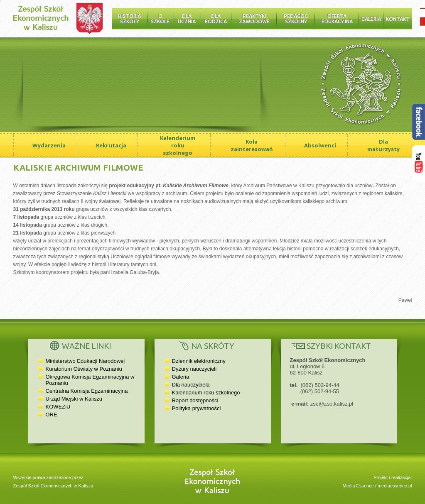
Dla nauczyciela (191, 385)
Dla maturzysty (383, 145)
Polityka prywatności (197, 408)
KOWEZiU (58, 407)
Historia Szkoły (129, 19)
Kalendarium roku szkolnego (178, 145)
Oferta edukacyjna (337, 19)
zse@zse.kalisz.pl (332, 404)
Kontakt (398, 19)
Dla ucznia (187, 19)
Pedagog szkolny (296, 19)
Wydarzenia (49, 145)
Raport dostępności (195, 400)
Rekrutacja (111, 145)
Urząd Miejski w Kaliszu (74, 399)
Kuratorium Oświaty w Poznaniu (84, 369)
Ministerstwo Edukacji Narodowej (85, 361)
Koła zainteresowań (252, 145)
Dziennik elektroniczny (199, 361)
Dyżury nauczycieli (194, 369)
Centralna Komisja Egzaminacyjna (87, 391)
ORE (52, 415)
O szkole (160, 19)
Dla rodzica (216, 19)
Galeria (371, 19)
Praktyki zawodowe (254, 19)
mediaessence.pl (395, 486)
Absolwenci (320, 145)
